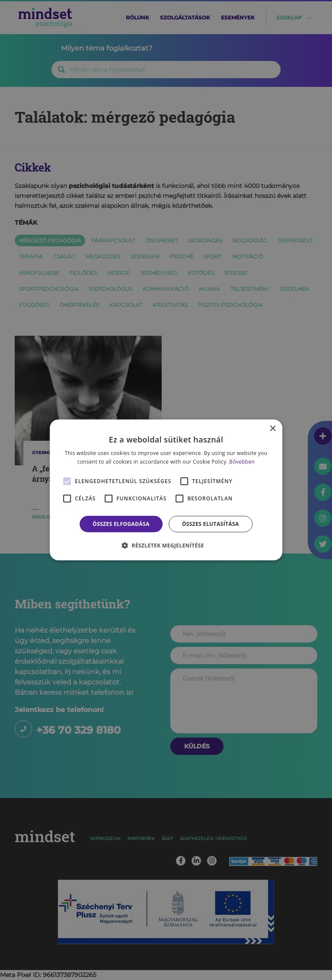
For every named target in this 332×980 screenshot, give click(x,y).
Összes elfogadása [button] (121, 524)
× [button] (273, 429)
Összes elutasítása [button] (211, 524)
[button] (166, 545)
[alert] (166, 490)
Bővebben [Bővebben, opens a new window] (242, 462)
